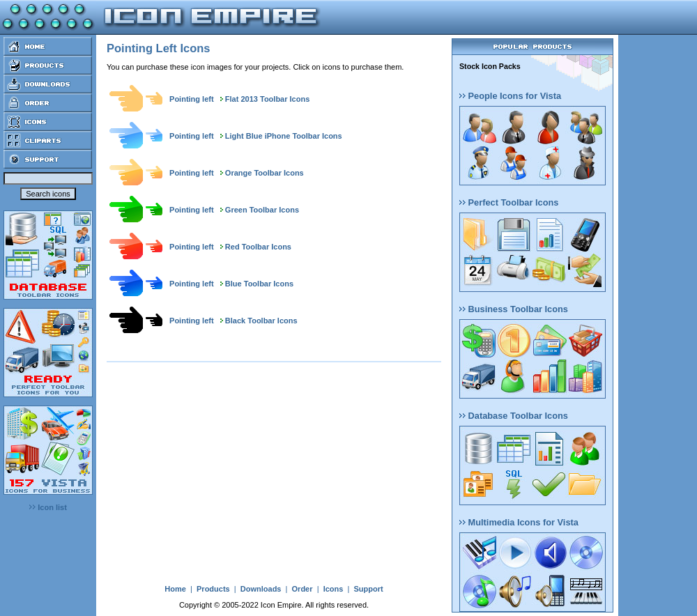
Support (368, 589)
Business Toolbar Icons (514, 309)
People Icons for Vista (510, 96)
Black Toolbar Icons (261, 321)
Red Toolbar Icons (258, 247)
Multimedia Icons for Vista (519, 522)
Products (213, 589)
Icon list (48, 507)
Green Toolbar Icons (262, 210)
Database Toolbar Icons (514, 416)
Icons (334, 589)
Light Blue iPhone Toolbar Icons (284, 136)
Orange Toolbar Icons (265, 173)
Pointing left (192, 99)
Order (302, 589)
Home (175, 589)
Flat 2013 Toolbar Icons (267, 99)
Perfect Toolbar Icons (509, 202)
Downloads (261, 589)
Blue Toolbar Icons (259, 284)
